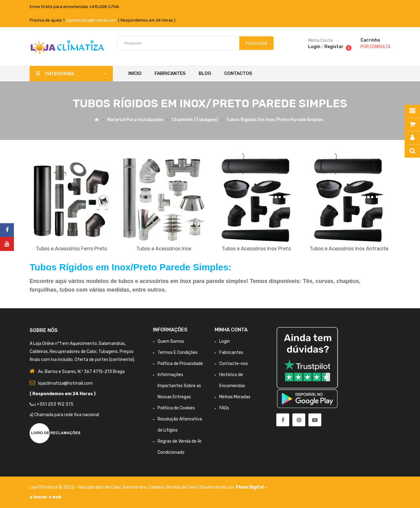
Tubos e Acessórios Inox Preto (256, 249)
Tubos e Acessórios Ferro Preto (71, 249)
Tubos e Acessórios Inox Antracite (349, 249)
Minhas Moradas (235, 397)
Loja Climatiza (44, 487)
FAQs (224, 408)
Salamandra (134, 487)
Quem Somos (171, 341)
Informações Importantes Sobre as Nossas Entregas (179, 386)
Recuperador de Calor (99, 487)
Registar (334, 47)
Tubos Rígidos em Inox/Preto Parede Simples (275, 120)
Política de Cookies (176, 408)
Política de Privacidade (180, 364)
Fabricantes (231, 352)
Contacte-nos (234, 364)
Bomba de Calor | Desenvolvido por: (201, 487)
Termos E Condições (178, 352)
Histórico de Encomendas (232, 380)
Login (314, 47)
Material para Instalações (135, 120)
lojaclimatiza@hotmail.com (91, 20)
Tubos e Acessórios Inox (164, 249)
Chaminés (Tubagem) (195, 120)
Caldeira (156, 487)
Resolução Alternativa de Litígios (180, 425)
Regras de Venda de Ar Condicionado (180, 447)
